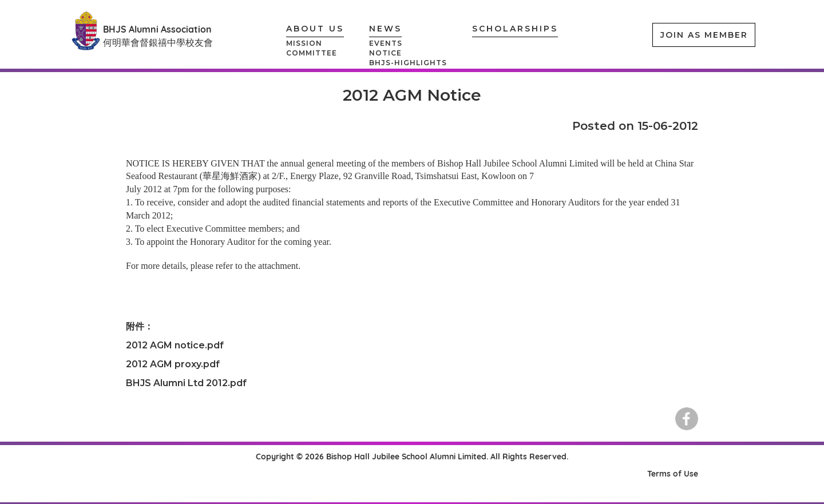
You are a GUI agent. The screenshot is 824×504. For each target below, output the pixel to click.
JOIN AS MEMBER (704, 35)
